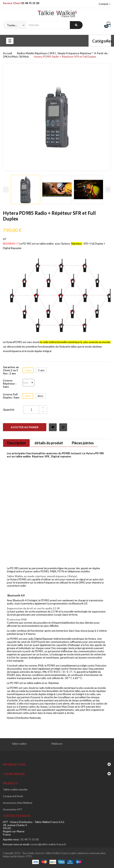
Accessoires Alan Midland (18, 803)
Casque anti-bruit (13, 796)
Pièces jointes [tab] (83, 443)
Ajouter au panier (25, 427)
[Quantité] (35, 410)
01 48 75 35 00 (30, 3)
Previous (6, 190)
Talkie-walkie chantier (15, 789)
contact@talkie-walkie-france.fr (48, 844)
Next (108, 190)
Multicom (57, 744)
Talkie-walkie (19, 744)
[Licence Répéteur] (28, 383)
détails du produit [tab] (49, 443)
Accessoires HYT (13, 809)
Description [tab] (16, 443)
